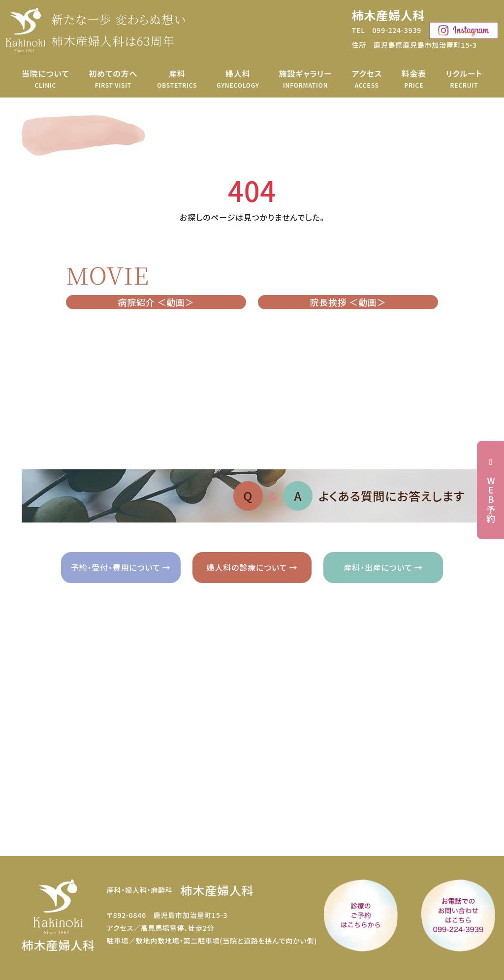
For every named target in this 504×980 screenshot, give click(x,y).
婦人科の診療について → (252, 567)
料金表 (414, 79)
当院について (46, 79)
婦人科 (238, 79)
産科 (177, 79)
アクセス (367, 79)
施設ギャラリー (305, 79)
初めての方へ (113, 79)
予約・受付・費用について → (121, 567)
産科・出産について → (383, 567)
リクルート (464, 79)
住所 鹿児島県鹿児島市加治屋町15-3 (414, 45)
